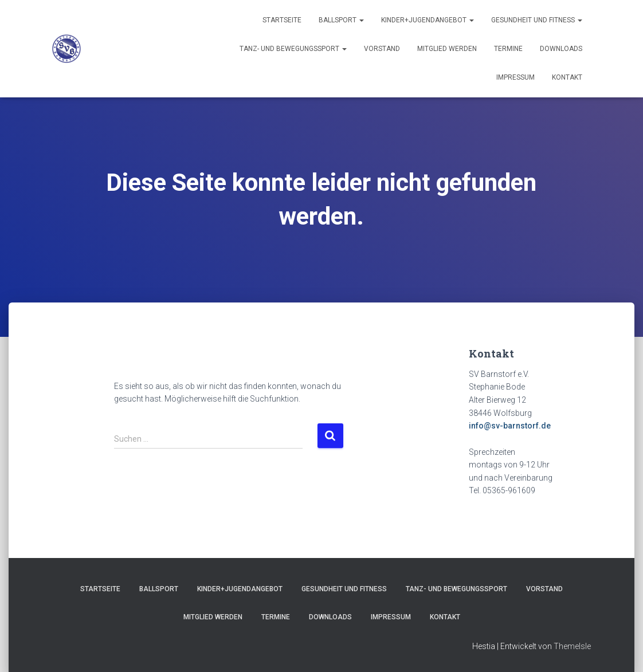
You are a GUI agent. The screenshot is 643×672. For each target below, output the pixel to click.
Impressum (515, 77)
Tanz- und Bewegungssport (293, 49)
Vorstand (382, 49)
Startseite (282, 20)
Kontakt (567, 77)
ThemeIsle (572, 646)
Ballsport (341, 20)
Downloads (561, 49)
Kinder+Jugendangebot (428, 20)
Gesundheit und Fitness (537, 20)
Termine (508, 49)
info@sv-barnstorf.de (510, 426)
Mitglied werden (447, 49)
